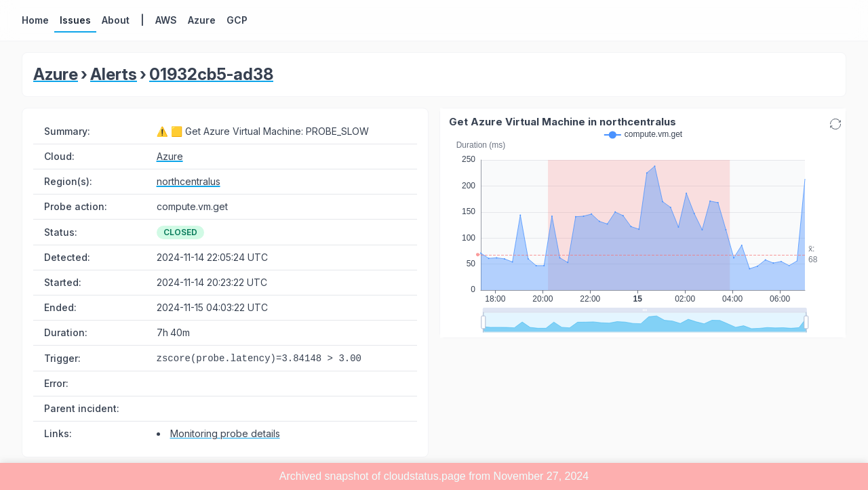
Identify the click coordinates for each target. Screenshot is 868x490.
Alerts (114, 74)
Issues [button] (75, 20)
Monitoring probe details (225, 433)
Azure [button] (202, 20)
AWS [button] (166, 20)
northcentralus (189, 181)
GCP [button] (237, 20)
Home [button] (35, 20)
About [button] (116, 20)
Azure (56, 74)
